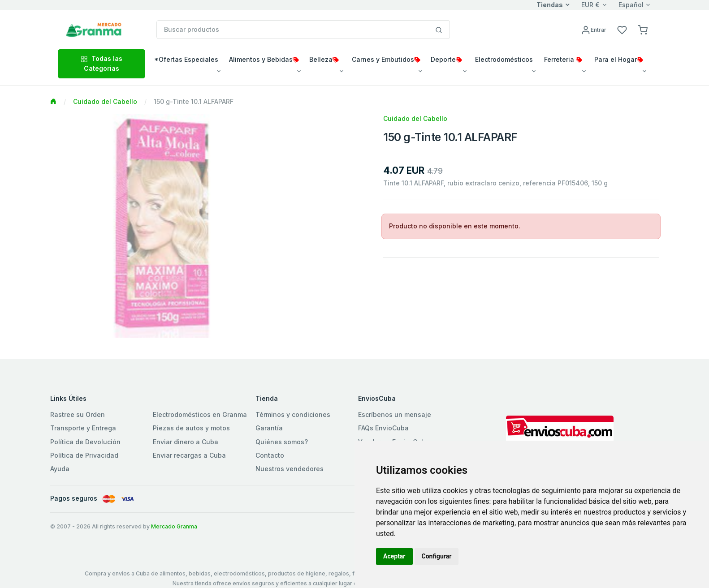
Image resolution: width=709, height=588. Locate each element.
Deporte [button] (446, 59)
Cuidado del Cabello (105, 101)
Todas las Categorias (102, 63)
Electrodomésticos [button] (504, 59)
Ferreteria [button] (563, 59)
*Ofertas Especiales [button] (186, 59)
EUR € (590, 5)
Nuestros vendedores (290, 469)
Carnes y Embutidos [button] (386, 59)
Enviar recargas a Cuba (189, 455)
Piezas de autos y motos (191, 428)
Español (631, 5)
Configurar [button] (437, 556)
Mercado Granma (174, 526)
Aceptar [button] (394, 556)
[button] (643, 29)
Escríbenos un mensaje (395, 414)
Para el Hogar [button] (619, 59)
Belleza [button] (324, 59)
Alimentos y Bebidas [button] (264, 59)
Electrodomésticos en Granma (200, 414)
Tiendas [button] (550, 5)
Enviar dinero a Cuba (186, 442)
